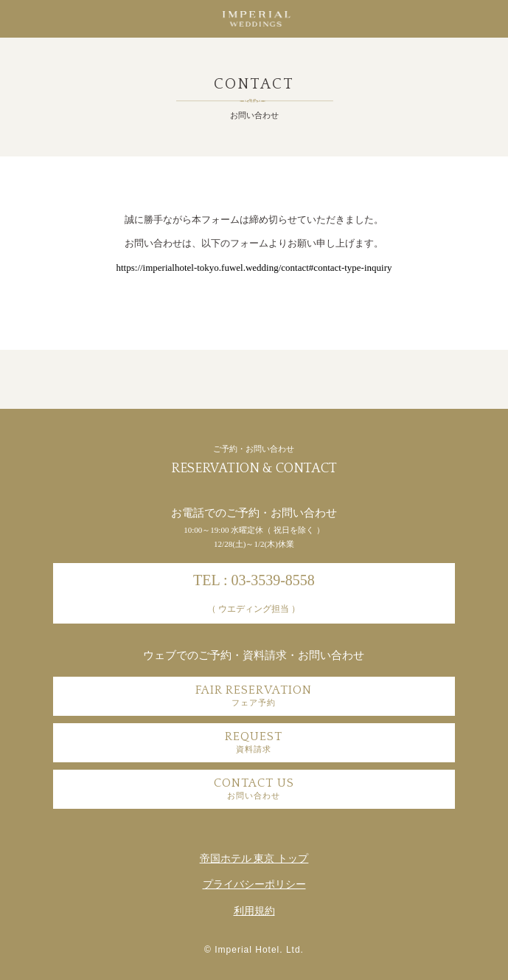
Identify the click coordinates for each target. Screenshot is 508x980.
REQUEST (254, 742)
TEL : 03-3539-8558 (254, 593)
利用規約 (254, 911)
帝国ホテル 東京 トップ (254, 858)
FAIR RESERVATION (254, 695)
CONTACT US (254, 788)
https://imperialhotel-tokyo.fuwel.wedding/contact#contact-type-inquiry (254, 268)
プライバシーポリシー (254, 884)
